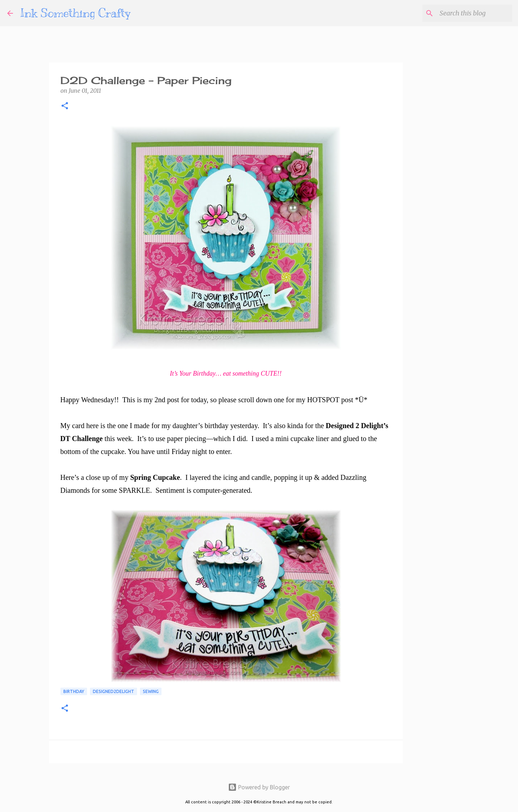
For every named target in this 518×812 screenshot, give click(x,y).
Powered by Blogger (259, 787)
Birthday (74, 691)
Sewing (151, 691)
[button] (65, 106)
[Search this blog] (474, 13)
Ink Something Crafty (75, 13)
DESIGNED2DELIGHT (113, 691)
